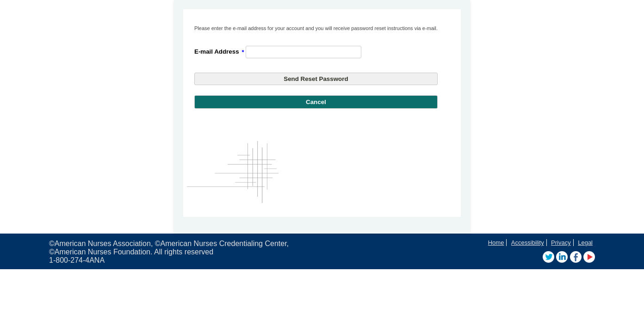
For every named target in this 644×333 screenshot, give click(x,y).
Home (496, 243)
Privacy (561, 243)
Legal (585, 243)
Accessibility (528, 243)
